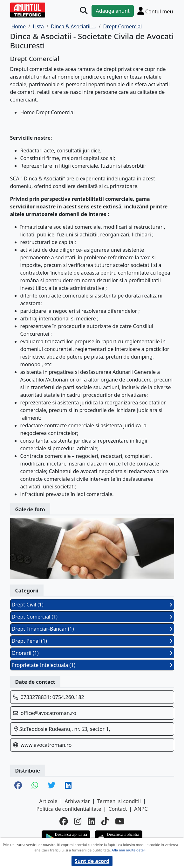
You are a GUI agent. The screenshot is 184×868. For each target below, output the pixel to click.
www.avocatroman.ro (46, 745)
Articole (48, 801)
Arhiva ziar (77, 801)
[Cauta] (84, 10)
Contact (118, 809)
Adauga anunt (112, 11)
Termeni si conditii (119, 801)
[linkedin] (91, 822)
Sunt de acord (92, 861)
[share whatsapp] (35, 786)
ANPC (141, 809)
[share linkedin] (68, 786)
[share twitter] (51, 786)
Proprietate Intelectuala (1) (92, 665)
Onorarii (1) (92, 653)
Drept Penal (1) (92, 641)
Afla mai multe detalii (129, 850)
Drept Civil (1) (92, 605)
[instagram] (78, 822)
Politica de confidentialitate (69, 809)
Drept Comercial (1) (92, 617)
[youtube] (120, 822)
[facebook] (64, 822)
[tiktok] (105, 822)
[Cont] (155, 11)
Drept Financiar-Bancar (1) (92, 629)
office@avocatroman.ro (48, 713)
